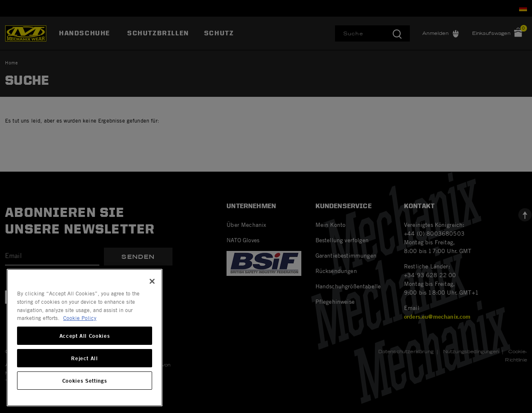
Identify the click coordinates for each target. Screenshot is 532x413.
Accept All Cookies (85, 336)
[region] (85, 338)
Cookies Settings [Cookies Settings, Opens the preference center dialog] (85, 381)
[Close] (152, 281)
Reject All (85, 358)
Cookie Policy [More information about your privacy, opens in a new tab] (80, 318)
